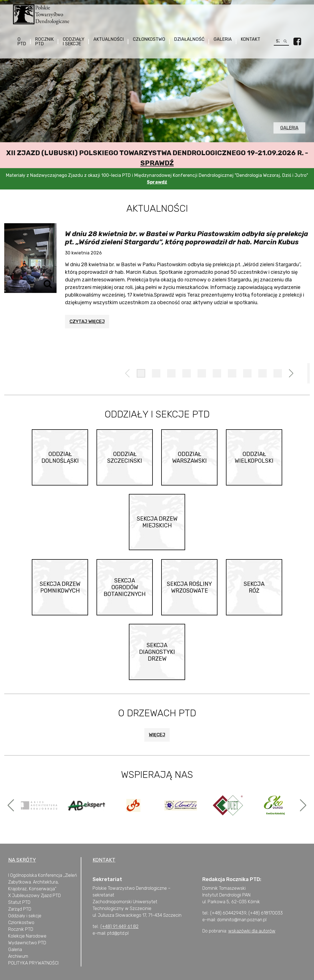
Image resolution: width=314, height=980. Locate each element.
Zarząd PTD (20, 909)
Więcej (157, 735)
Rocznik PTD (45, 41)
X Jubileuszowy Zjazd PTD (34, 896)
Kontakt (251, 39)
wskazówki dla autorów (252, 931)
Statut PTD (19, 902)
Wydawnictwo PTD (27, 943)
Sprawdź (157, 163)
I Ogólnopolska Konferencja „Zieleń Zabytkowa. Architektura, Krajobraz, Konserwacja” (42, 882)
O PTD (22, 41)
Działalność (190, 39)
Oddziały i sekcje (74, 41)
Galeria (223, 39)
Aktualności (109, 39)
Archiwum (18, 956)
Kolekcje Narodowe (27, 936)
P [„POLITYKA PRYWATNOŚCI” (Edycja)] (10, 963)
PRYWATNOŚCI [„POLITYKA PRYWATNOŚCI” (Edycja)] (43, 963)
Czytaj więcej (87, 321)
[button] (141, 373)
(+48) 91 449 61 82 (119, 926)
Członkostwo (149, 39)
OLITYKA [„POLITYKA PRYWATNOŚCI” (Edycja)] (19, 963)
